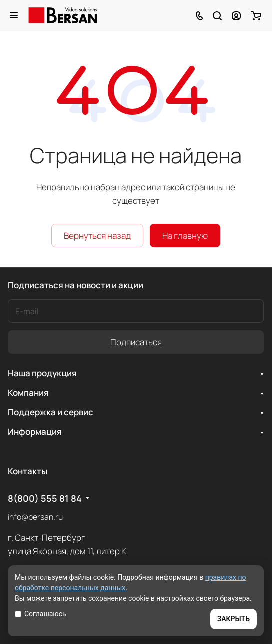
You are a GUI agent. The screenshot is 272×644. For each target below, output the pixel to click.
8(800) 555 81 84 (45, 498)
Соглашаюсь (41, 614)
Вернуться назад (97, 236)
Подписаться (136, 342)
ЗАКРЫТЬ (234, 619)
